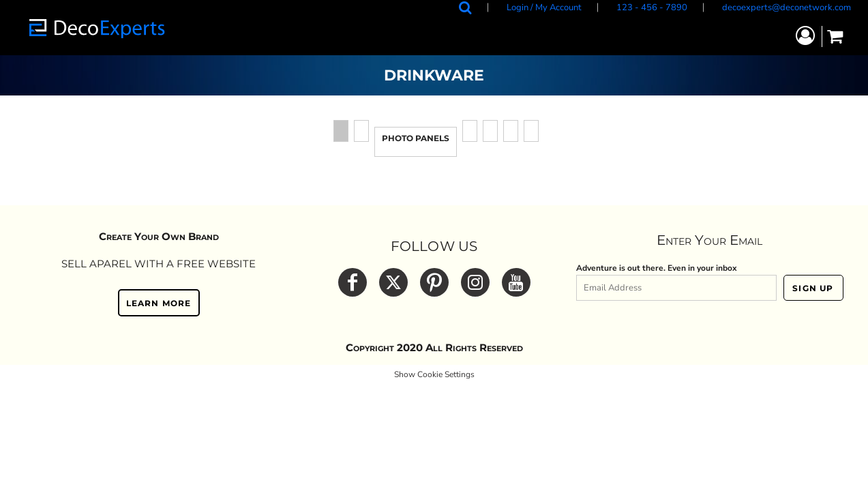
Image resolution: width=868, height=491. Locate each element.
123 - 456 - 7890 (652, 8)
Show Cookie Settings (434, 374)
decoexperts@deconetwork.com (787, 8)
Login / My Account (544, 8)
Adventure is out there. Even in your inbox (657, 268)
